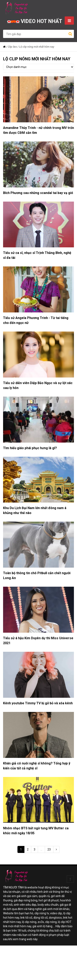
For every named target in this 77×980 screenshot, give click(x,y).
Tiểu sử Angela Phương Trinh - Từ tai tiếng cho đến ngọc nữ (36, 320)
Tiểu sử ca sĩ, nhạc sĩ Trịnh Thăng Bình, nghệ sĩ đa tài (37, 255)
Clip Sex (12, 47)
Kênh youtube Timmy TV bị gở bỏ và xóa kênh (38, 703)
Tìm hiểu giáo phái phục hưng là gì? (30, 448)
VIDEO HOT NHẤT (35, 21)
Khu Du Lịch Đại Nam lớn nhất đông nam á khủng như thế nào (35, 510)
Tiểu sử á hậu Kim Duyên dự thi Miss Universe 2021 (38, 641)
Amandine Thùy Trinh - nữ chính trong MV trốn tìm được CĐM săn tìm (38, 130)
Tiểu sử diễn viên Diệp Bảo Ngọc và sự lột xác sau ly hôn (38, 385)
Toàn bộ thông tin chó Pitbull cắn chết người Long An (37, 575)
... (41, 849)
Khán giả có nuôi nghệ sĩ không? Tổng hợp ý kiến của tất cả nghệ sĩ (37, 766)
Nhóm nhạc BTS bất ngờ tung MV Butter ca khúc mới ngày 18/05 (36, 831)
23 (49, 849)
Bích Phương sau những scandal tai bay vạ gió (38, 193)
